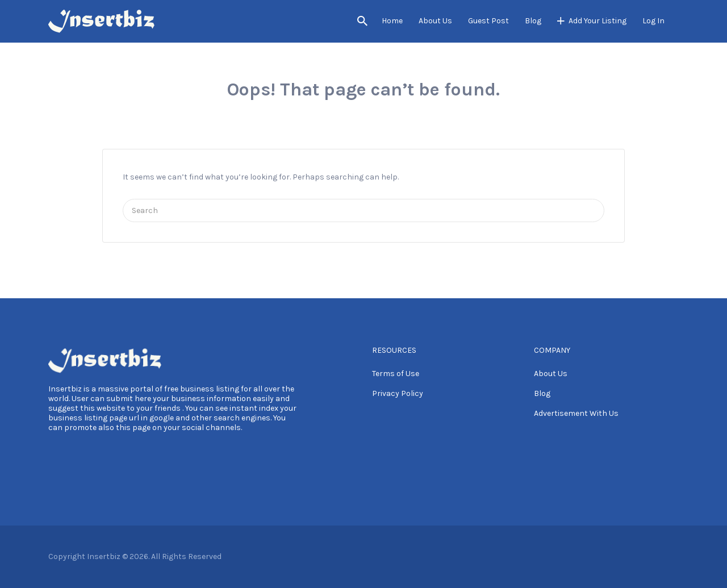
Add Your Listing (598, 21)
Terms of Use (396, 374)
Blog (533, 21)
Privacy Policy (398, 393)
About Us (435, 21)
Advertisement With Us (576, 413)
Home (392, 21)
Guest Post (488, 21)
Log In (653, 21)
